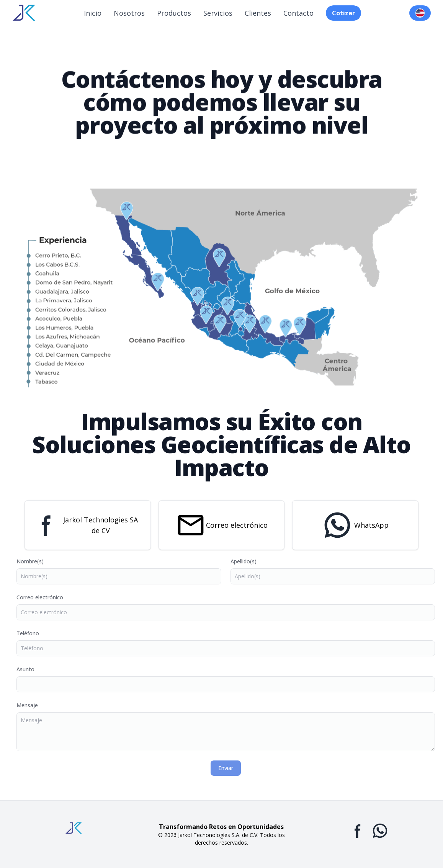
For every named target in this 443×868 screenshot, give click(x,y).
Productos (174, 13)
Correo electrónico (237, 525)
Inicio (93, 13)
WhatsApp (371, 525)
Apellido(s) (250, 561)
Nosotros (129, 13)
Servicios (218, 13)
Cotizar (343, 13)
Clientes (258, 13)
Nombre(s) (37, 561)
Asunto (32, 669)
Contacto (298, 13)
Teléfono (34, 633)
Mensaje (34, 705)
